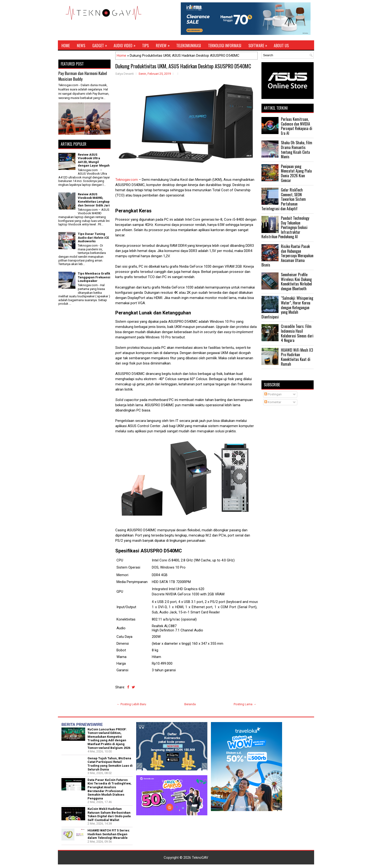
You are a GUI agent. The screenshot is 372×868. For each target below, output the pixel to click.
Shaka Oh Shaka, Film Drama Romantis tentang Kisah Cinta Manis (297, 150)
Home (66, 46)
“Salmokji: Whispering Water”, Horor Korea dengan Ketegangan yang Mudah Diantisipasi (287, 307)
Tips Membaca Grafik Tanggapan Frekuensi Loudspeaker (94, 277)
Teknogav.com (127, 180)
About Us (281, 46)
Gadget (101, 44)
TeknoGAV (200, 858)
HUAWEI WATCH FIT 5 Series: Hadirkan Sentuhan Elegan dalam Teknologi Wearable (109, 834)
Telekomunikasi (189, 46)
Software (259, 44)
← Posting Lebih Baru (131, 704)
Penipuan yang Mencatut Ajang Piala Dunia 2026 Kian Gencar (296, 173)
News (81, 46)
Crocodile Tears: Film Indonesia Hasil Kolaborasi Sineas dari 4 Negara (297, 333)
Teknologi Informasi (225, 46)
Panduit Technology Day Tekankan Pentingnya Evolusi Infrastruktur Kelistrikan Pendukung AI (285, 227)
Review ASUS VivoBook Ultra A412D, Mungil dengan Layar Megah (94, 160)
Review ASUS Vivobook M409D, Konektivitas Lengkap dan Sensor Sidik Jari (94, 200)
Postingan (273, 394)
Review (164, 44)
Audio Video (126, 44)
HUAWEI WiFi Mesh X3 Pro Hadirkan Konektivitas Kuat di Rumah (297, 357)
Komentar (273, 402)
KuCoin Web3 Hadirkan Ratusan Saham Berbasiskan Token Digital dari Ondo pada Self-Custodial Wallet (109, 814)
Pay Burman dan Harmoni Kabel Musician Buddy (83, 76)
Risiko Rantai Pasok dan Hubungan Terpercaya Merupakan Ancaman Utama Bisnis (287, 256)
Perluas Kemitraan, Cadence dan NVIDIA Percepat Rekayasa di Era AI (297, 126)
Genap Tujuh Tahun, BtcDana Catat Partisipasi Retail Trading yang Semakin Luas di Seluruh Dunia (110, 764)
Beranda (190, 704)
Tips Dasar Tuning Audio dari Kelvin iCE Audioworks (93, 238)
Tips (145, 46)
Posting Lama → (245, 704)
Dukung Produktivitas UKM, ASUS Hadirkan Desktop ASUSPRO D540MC (183, 66)
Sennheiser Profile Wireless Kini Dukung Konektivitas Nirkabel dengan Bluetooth (296, 282)
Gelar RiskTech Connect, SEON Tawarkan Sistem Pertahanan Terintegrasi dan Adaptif (284, 199)
